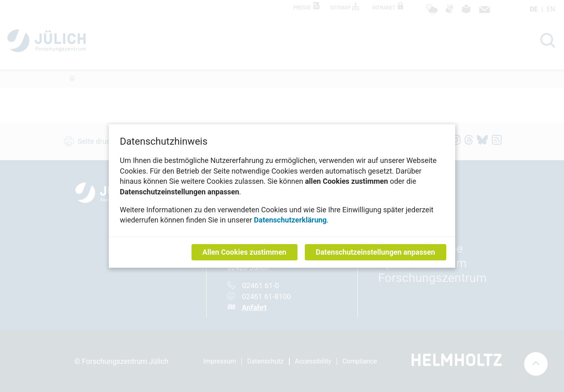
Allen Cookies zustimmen (245, 252)
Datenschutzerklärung (290, 220)
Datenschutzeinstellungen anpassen (376, 252)
